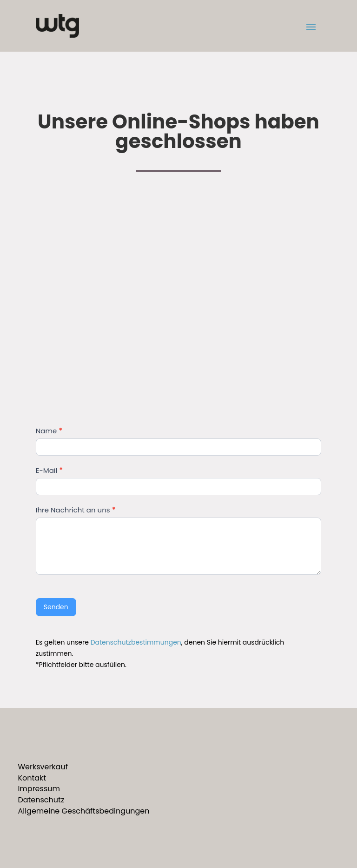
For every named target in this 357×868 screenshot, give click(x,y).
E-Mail (49, 470)
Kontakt (32, 778)
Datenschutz (41, 800)
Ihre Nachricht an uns (76, 510)
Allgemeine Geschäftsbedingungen (83, 811)
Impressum (39, 789)
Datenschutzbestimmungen (136, 642)
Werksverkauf (43, 767)
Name (49, 431)
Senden (56, 607)
